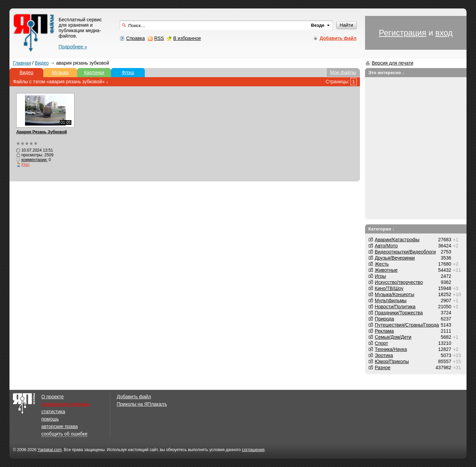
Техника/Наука (391, 349)
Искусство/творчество (399, 282)
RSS (159, 38)
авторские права (60, 426)
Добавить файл (134, 397)
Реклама (384, 331)
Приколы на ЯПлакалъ (142, 404)
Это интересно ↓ (387, 73)
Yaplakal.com (50, 450)
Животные (386, 270)
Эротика (384, 355)
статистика (53, 412)
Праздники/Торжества (399, 313)
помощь (50, 419)
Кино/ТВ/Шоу (389, 288)
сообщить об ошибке (64, 434)
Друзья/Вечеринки (395, 258)
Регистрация (403, 33)
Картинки (94, 72)
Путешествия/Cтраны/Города (407, 325)
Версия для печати (393, 63)
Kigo (25, 164)
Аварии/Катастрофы (397, 240)
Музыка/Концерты (395, 294)
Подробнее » (73, 47)
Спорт (381, 343)
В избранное (187, 38)
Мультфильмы (391, 301)
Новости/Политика (395, 307)
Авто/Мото (386, 246)
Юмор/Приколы (392, 361)
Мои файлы (343, 72)
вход (444, 33)
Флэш (128, 72)
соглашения (253, 450)
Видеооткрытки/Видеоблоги (405, 252)
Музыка (60, 72)
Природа (384, 319)
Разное (383, 368)
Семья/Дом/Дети (393, 337)
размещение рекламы (65, 404)
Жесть (382, 264)
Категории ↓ (382, 229)
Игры (380, 276)
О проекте (52, 397)
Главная (22, 63)
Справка (135, 38)
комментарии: (34, 160)
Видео (42, 63)
